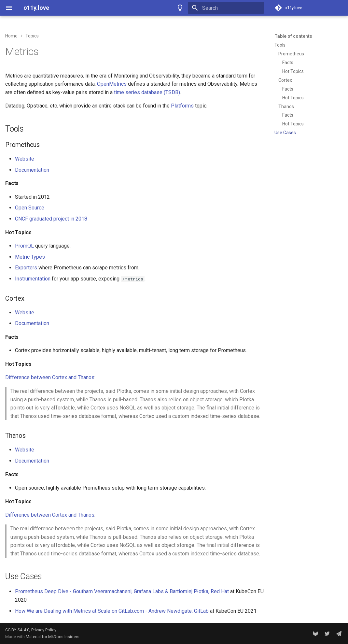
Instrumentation (33, 279)
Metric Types (30, 257)
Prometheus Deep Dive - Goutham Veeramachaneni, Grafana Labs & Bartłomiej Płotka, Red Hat (122, 591)
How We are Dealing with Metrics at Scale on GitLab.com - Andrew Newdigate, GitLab (112, 611)
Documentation (32, 170)
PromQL (24, 246)
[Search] (226, 8)
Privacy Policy (44, 630)
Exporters (26, 268)
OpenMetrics (112, 84)
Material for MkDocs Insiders (53, 637)
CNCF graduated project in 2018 (51, 219)
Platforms (182, 106)
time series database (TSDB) (147, 92)
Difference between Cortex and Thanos (50, 377)
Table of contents (293, 36)
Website (25, 159)
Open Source (30, 208)
